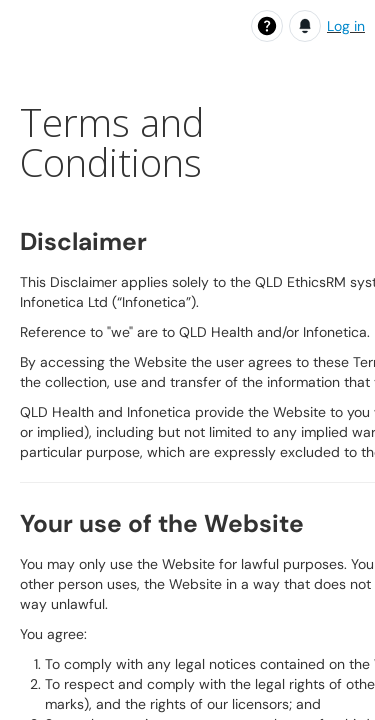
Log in (346, 26)
